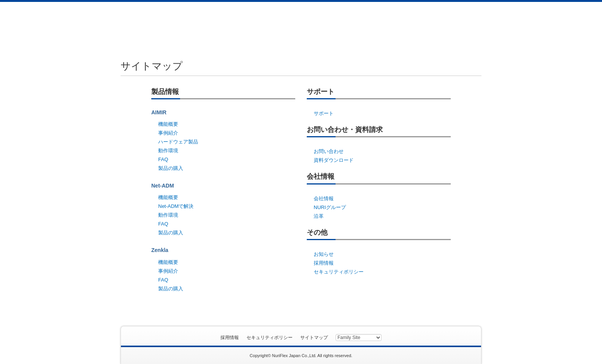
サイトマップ (314, 338)
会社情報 (389, 26)
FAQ (163, 159)
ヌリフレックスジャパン (156, 25)
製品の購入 (171, 168)
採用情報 (324, 263)
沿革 (319, 216)
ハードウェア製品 (178, 142)
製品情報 (235, 26)
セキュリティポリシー (339, 272)
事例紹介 (168, 133)
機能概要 (168, 124)
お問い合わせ (337, 26)
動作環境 (168, 151)
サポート (286, 26)
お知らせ (324, 254)
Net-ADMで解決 (176, 206)
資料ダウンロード (441, 26)
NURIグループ (330, 207)
